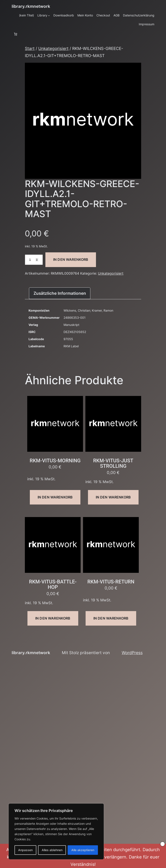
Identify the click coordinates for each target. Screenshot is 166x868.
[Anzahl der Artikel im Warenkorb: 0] (16, 34)
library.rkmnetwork (31, 6)
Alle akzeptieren (83, 850)
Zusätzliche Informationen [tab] (60, 293)
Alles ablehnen (52, 850)
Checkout (103, 15)
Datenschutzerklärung (139, 15)
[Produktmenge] (34, 260)
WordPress (132, 653)
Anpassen (25, 850)
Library (42, 15)
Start (30, 48)
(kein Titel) (26, 15)
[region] (56, 831)
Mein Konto (85, 15)
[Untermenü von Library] (49, 15)
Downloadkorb (64, 15)
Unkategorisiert (53, 48)
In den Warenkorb (71, 259)
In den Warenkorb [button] (55, 497)
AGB (117, 15)
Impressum (147, 24)
